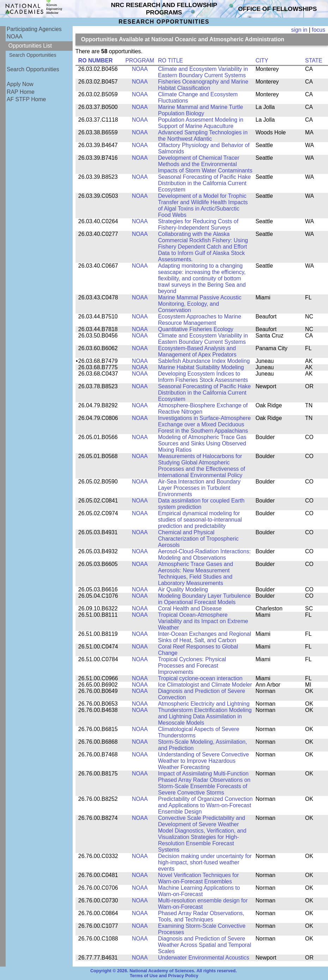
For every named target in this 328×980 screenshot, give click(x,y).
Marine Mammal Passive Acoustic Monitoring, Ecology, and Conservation (200, 304)
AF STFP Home (26, 99)
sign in (299, 30)
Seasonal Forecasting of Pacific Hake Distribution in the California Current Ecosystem (204, 183)
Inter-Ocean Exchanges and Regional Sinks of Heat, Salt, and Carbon (205, 637)
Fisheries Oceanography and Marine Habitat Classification (203, 85)
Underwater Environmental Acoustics (204, 958)
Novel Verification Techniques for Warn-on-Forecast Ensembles (198, 878)
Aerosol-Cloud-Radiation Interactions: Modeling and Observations (204, 555)
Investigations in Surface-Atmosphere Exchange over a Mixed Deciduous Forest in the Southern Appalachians (204, 424)
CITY (262, 60)
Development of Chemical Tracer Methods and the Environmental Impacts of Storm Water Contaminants (205, 164)
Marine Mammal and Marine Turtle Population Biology (201, 110)
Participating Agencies (34, 29)
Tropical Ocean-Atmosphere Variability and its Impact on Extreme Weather (203, 621)
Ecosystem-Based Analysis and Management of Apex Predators (197, 351)
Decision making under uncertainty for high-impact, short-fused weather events (205, 862)
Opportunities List (30, 46)
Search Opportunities (33, 55)
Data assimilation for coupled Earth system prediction (201, 504)
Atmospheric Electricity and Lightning (204, 704)
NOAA (15, 36)
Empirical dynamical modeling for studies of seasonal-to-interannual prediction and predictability (200, 520)
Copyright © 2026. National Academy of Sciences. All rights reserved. (164, 971)
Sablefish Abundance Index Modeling (204, 361)
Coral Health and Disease (190, 608)
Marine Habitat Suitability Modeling (201, 367)
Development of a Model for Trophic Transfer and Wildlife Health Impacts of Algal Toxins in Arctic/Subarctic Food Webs (203, 205)
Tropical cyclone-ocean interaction (200, 678)
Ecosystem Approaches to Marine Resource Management (200, 320)
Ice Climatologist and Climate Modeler (205, 685)
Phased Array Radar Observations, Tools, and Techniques (201, 916)
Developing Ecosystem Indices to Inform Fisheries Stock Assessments (203, 377)
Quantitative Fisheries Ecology (196, 329)
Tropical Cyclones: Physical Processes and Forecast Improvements (192, 666)
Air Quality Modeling (183, 589)
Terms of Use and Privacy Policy (164, 976)
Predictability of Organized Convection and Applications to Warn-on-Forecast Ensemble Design (205, 805)
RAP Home (21, 92)
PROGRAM (140, 60)
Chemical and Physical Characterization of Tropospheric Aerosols (198, 539)
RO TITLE (171, 60)
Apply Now (20, 84)
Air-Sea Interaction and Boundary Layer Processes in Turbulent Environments (199, 488)
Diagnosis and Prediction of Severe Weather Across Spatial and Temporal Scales (205, 945)
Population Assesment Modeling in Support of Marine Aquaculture (201, 123)
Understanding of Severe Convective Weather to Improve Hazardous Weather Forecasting (204, 761)
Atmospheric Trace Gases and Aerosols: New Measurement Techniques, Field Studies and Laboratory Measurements (196, 574)
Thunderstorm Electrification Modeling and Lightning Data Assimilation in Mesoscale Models (205, 716)
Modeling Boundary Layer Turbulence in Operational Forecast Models (204, 599)
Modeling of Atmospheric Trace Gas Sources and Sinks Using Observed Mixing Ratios (202, 443)
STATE (314, 60)
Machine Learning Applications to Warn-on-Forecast (199, 891)
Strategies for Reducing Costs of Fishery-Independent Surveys (198, 224)
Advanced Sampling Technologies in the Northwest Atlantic (203, 136)
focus (318, 30)
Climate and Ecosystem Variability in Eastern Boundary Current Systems (203, 72)
